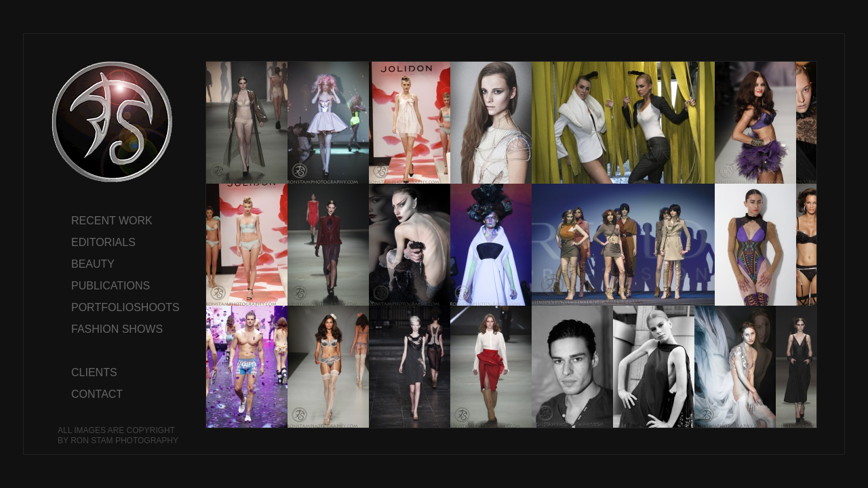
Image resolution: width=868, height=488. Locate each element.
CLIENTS (94, 372)
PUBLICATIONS (111, 286)
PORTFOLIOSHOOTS (125, 307)
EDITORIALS (103, 242)
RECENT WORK (112, 221)
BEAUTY (93, 264)
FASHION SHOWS (117, 329)
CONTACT (97, 394)
